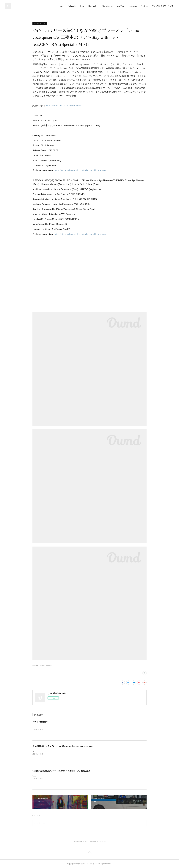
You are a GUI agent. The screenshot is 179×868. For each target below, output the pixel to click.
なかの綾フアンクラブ (163, 6)
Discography (107, 6)
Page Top (89, 853)
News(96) (35, 666)
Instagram (133, 6)
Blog (82, 6)
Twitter (145, 6)
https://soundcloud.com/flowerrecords (63, 106)
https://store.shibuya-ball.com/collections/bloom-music (81, 170)
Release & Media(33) (45, 666)
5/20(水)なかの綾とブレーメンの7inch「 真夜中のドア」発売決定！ (61, 771)
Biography (93, 6)
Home (61, 6)
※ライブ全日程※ (40, 722)
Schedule (72, 6)
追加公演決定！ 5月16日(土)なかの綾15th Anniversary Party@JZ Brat (63, 746)
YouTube (121, 6)
